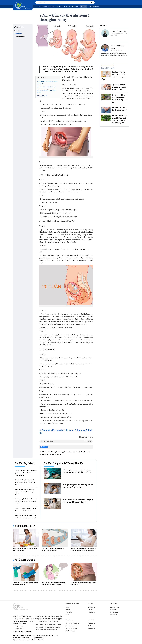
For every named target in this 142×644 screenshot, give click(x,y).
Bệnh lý (68, 610)
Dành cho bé (92, 623)
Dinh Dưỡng (75, 7)
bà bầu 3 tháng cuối (25, 560)
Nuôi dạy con (92, 628)
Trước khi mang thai (20, 36)
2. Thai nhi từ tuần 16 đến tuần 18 (46, 87)
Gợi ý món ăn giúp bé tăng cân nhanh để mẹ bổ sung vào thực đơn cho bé (25, 482)
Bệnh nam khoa (115, 607)
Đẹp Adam (113, 610)
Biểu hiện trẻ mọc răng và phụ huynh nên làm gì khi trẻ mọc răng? (25, 492)
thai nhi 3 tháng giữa (51, 452)
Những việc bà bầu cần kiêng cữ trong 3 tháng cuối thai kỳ (25, 584)
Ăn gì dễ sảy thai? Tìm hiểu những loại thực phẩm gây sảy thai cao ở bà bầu (26, 501)
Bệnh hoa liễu (114, 615)
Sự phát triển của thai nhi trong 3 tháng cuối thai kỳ (84, 584)
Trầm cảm (69, 612)
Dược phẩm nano (93, 7)
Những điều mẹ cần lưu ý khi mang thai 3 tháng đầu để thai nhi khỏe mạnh (84, 549)
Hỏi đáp (68, 615)
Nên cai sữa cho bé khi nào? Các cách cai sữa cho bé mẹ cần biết (26, 517)
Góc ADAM (67, 7)
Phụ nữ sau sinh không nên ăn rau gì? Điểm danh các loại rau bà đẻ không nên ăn (26, 473)
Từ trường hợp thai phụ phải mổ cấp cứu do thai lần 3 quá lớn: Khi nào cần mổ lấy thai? (78, 471)
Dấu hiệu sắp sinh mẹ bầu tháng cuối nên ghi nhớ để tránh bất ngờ (54, 584)
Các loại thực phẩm (71, 631)
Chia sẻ (44, 447)
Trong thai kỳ (18, 34)
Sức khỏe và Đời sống (48, 7)
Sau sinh (17, 31)
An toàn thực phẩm (71, 626)
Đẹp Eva (90, 610)
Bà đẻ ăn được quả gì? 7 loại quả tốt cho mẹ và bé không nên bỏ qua (114, 76)
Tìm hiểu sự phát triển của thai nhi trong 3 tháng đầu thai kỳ (53, 549)
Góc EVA (59, 7)
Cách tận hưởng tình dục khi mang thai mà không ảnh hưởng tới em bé (78, 486)
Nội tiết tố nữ (92, 612)
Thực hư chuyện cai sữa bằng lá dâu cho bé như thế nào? (25, 510)
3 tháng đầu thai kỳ (25, 526)
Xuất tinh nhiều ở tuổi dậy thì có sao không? (119, 109)
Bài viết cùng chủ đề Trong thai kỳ (63, 463)
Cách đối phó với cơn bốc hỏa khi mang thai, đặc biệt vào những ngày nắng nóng (78, 501)
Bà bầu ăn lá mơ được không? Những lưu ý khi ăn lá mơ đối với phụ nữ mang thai (120, 119)
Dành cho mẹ (19, 27)
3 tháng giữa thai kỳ (64, 452)
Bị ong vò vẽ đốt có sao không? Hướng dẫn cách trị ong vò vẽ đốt (120, 99)
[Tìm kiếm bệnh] (92, 3)
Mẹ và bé (83, 7)
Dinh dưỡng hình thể (71, 628)
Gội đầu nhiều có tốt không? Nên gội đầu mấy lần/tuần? (119, 87)
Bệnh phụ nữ (92, 607)
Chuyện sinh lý (114, 612)
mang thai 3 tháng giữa (54, 454)
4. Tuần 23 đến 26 (42, 96)
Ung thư (68, 607)
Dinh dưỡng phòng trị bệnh (73, 623)
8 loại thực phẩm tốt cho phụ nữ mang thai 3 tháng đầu (25, 549)
